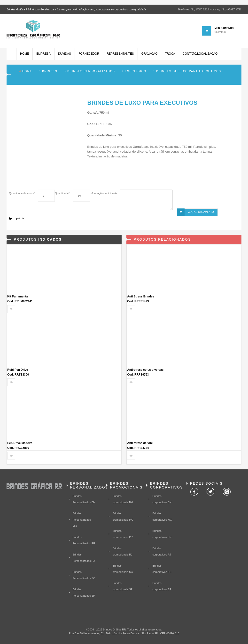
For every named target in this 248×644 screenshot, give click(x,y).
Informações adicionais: (104, 193)
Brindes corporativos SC (162, 569)
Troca (170, 54)
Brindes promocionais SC (123, 569)
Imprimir (17, 218)
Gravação (149, 54)
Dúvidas (65, 54)
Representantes (120, 54)
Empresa (43, 54)
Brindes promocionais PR (123, 534)
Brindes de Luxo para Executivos (189, 71)
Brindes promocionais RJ (122, 551)
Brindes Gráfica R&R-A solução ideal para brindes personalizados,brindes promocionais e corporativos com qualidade (76, 9)
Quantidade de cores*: (22, 193)
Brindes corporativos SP (162, 586)
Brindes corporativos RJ (162, 551)
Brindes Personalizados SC (84, 575)
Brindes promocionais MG (123, 517)
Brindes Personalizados (91, 71)
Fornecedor (89, 54)
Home (24, 54)
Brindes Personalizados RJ (84, 558)
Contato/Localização (200, 54)
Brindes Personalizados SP (84, 592)
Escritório (136, 71)
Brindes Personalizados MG (82, 520)
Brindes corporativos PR (162, 534)
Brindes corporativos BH (162, 499)
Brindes (50, 71)
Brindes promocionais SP (122, 586)
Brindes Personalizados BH (84, 499)
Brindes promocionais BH (123, 499)
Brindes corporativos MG (162, 517)
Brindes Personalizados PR (84, 540)
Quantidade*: (62, 193)
